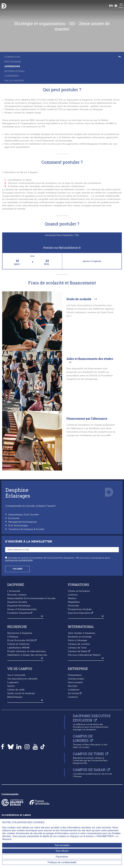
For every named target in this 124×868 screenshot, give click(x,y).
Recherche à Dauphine (20, 633)
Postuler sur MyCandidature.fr (62, 248)
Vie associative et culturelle (22, 679)
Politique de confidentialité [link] (62, 862)
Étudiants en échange (80, 637)
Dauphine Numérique (19, 606)
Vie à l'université (16, 675)
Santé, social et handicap (21, 693)
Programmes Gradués (80, 609)
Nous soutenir (75, 682)
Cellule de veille (16, 690)
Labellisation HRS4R (18, 648)
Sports (11, 686)
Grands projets (76, 679)
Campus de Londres (79, 644)
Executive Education (79, 613)
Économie (14, 518)
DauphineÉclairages (18, 493)
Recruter (73, 686)
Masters (72, 598)
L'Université (14, 591)
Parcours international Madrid (84, 655)
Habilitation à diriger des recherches (27, 655)
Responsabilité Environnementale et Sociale (31, 598)
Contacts (73, 697)
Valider (17, 569)
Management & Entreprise (22, 522)
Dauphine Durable (17, 602)
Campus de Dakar (78, 651)
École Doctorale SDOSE (21, 640)
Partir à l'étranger (78, 640)
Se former (73, 693)
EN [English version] (111, 6)
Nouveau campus (17, 595)
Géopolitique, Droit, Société (24, 515)
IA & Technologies (18, 526)
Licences (73, 595)
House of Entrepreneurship (22, 609)
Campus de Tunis (77, 648)
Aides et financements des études (90, 359)
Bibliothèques (15, 697)
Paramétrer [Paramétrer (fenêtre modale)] (62, 857)
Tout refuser (62, 851)
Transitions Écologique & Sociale (26, 529)
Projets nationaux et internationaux (27, 651)
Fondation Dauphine (18, 613)
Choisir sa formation (79, 591)
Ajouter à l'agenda (92, 261)
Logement (13, 682)
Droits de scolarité (79, 299)
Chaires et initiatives (18, 644)
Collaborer (74, 690)
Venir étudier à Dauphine (81, 633)
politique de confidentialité (19, 560)
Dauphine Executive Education (92, 718)
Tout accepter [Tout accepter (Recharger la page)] (62, 845)
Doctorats (73, 606)
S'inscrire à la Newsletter (29, 542)
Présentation (75, 675)
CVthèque (13, 637)
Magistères (74, 602)
